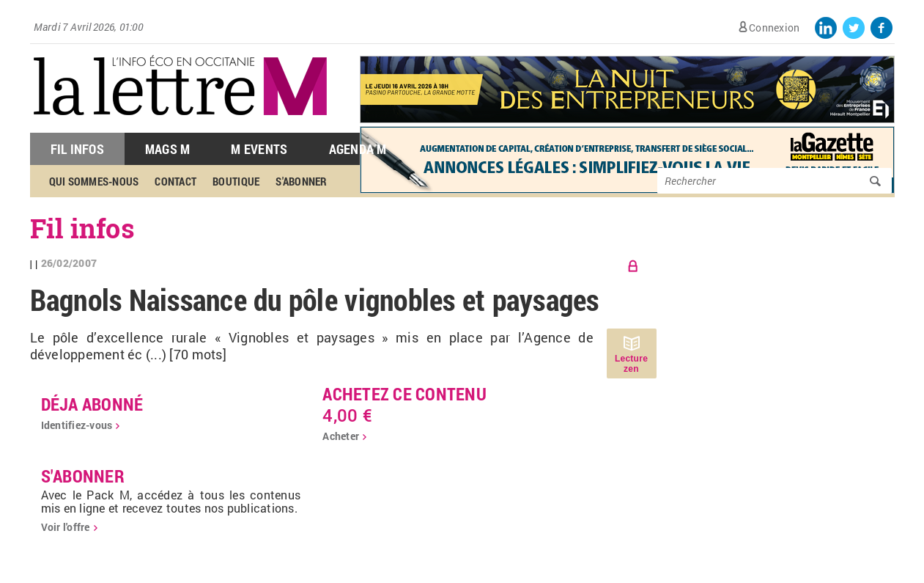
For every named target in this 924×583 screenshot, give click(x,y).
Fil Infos (77, 149)
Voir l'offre (66, 527)
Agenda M (358, 149)
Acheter (341, 436)
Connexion (774, 27)
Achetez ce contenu (404, 394)
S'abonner (301, 181)
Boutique (236, 181)
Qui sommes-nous (94, 181)
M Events (259, 149)
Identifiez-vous (77, 425)
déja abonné (92, 404)
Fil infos (82, 228)
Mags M (168, 149)
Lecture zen (631, 364)
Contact (175, 181)
